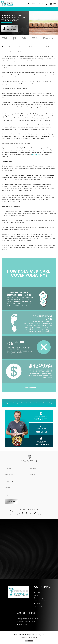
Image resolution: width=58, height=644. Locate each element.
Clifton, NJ (34, 4)
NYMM (35, 637)
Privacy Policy (39, 598)
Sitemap (37, 603)
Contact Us (38, 606)
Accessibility (38, 592)
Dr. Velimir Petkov (41, 443)
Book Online (51, 4)
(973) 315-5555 (47, 4)
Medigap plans (37, 154)
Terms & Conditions (41, 601)
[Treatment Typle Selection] (29, 481)
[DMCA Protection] (29, 641)
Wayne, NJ (42, 4)
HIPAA (36, 595)
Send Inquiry (12, 501)
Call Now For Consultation (29, 512)
